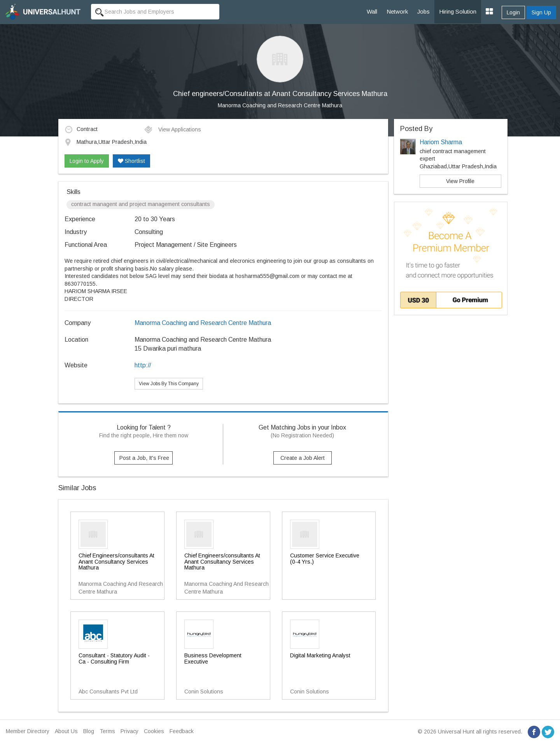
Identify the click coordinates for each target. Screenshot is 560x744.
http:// (143, 365)
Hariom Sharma (441, 142)
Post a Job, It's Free (144, 458)
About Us (66, 731)
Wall (372, 11)
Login (513, 12)
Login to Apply (87, 161)
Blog (89, 731)
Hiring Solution (458, 11)
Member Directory (28, 731)
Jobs (423, 11)
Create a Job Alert (303, 458)
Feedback (182, 731)
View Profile (460, 181)
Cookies (154, 731)
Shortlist (131, 161)
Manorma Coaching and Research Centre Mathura (280, 105)
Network (397, 11)
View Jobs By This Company (169, 384)
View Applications (172, 129)
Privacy (129, 731)
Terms (107, 731)
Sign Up (541, 12)
